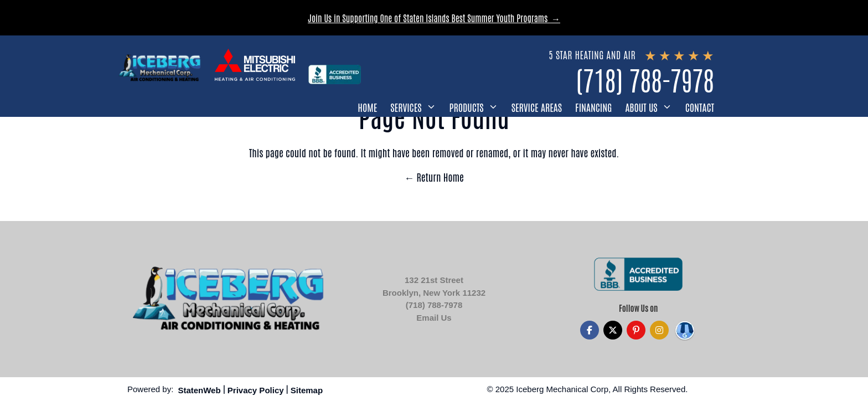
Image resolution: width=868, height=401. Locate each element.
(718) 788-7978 (645, 79)
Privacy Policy (256, 390)
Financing (593, 107)
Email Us (434, 318)
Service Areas (537, 107)
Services (406, 107)
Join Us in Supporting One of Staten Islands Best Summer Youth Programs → (434, 18)
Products (467, 107)
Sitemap (307, 390)
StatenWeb (199, 390)
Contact (700, 107)
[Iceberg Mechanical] (160, 68)
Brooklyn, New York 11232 (434, 293)
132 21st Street (434, 280)
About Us (641, 107)
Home (367, 107)
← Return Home (434, 177)
